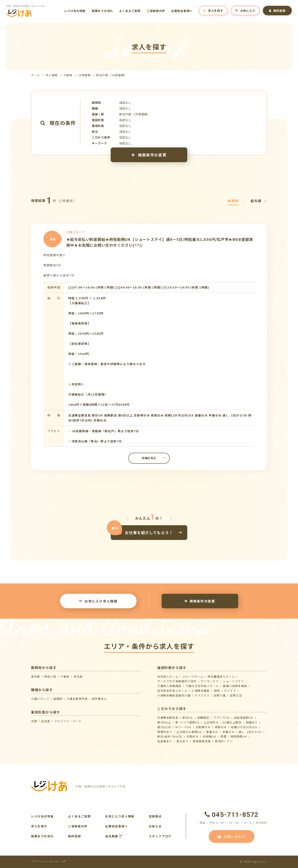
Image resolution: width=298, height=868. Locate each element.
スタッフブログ (160, 836)
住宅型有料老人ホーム (172, 691)
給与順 (259, 201)
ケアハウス (202, 695)
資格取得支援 (202, 741)
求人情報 (52, 75)
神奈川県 (50, 677)
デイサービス (210, 681)
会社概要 (114, 836)
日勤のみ (193, 736)
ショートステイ (233, 681)
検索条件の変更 (149, 155)
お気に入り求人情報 (98, 601)
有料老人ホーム (168, 677)
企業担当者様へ (182, 11)
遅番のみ (212, 732)
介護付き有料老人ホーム (202, 686)
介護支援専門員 (77, 699)
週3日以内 (164, 727)
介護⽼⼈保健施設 (169, 686)
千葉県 (68, 75)
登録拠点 (155, 816)
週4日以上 (164, 722)
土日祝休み (211, 722)
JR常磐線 (84, 75)
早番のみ (228, 732)
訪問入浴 (236, 695)
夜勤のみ (221, 727)
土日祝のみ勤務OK (189, 732)
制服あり (252, 722)
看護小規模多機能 (235, 686)
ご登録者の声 (156, 11)
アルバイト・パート (68, 721)
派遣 (34, 721)
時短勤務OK (239, 736)
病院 (217, 691)
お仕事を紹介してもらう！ (149, 532)
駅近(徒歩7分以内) (170, 736)
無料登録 (277, 11)
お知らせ (155, 826)
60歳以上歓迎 (232, 722)
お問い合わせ (231, 837)
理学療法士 (99, 699)
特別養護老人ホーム (221, 677)
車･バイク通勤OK (187, 722)
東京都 (36, 677)
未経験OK (210, 736)
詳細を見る (149, 458)
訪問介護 (220, 695)
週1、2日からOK (250, 732)
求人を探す (213, 11)
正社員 (46, 721)
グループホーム (193, 677)
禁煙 (223, 736)
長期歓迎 (203, 718)
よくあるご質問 (130, 11)
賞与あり (183, 741)
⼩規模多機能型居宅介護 (174, 695)
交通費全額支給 (168, 718)
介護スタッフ (40, 699)
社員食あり (165, 741)
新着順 (236, 201)
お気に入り (245, 11)
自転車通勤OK (244, 718)
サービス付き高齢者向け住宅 (177, 681)
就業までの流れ (102, 11)
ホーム (36, 75)
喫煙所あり (165, 732)
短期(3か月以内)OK (244, 727)
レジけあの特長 (75, 11)
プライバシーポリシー (48, 861)
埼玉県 (78, 677)
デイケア (230, 691)
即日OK (188, 718)
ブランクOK (222, 718)
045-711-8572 (232, 815)
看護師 (58, 699)
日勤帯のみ (203, 727)
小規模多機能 (201, 691)
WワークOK (183, 727)
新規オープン (224, 741)
